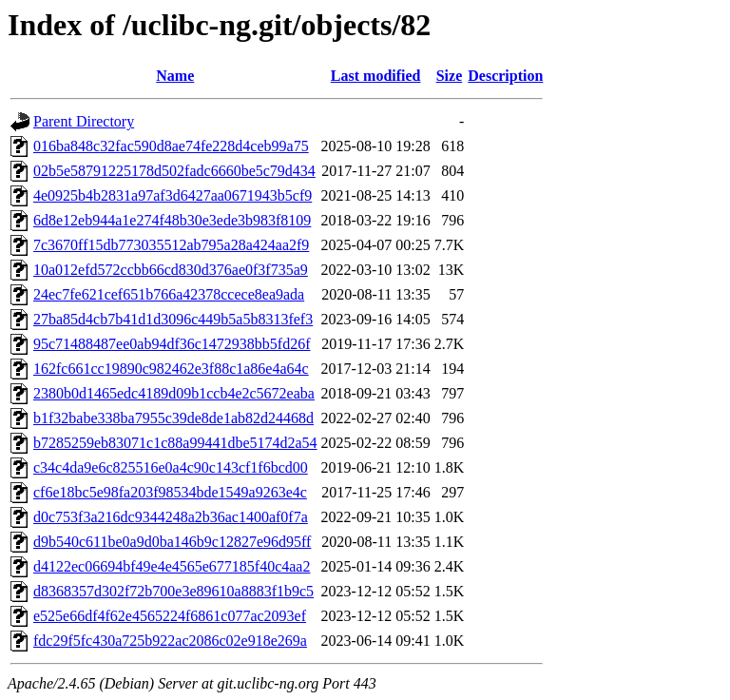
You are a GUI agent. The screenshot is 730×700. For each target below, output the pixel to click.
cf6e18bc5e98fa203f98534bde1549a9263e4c (170, 492)
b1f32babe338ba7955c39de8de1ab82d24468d (173, 418)
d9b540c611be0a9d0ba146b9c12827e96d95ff (172, 542)
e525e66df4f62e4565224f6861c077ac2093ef (170, 616)
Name (175, 76)
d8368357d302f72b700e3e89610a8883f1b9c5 (173, 591)
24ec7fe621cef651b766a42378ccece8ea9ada (169, 294)
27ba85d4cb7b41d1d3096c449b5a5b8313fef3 (173, 319)
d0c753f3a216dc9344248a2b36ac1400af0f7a (171, 517)
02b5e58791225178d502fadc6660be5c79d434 (174, 171)
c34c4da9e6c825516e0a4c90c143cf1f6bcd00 (171, 467)
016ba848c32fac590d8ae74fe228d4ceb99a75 (171, 146)
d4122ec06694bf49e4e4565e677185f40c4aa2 (172, 566)
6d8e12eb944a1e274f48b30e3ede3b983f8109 (172, 220)
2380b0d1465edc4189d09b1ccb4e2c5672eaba (174, 393)
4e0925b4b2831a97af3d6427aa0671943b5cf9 (173, 195)
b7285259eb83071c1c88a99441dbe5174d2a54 (175, 443)
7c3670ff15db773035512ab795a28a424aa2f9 (171, 245)
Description (505, 76)
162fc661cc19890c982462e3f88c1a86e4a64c (171, 369)
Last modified (376, 76)
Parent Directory (84, 121)
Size (450, 76)
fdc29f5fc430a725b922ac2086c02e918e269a (170, 641)
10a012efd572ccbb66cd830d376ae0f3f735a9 (171, 270)
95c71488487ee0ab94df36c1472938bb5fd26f (172, 344)
